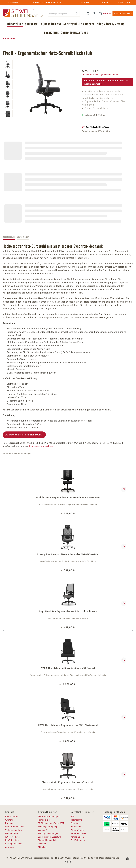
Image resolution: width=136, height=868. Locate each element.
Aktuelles (42, 847)
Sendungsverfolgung (47, 827)
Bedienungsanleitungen (49, 816)
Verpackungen (77, 837)
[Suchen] (77, 14)
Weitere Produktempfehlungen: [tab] (17, 454)
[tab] (9, 237)
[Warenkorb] (105, 14)
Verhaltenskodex (78, 833)
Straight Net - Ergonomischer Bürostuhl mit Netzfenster (68, 497)
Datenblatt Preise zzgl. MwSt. (26, 435)
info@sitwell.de (112, 858)
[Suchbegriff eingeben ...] (61, 14)
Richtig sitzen (44, 820)
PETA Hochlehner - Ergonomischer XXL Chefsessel (68, 725)
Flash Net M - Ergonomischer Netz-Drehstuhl (68, 782)
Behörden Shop (12, 840)
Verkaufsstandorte (123, 14)
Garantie (75, 823)
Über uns (9, 823)
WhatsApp (10, 820)
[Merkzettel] (88, 14)
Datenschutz (76, 820)
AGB (73, 816)
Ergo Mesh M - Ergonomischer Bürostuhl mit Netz (68, 611)
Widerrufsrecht (77, 830)
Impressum (76, 827)
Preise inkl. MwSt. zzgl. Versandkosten (100, 75)
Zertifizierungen (78, 840)
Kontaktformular (13, 816)
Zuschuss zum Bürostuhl (49, 837)
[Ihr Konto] (94, 14)
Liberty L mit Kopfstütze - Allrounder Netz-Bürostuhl (68, 554)
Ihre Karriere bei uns (15, 827)
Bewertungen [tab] (23, 237)
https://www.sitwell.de (41, 446)
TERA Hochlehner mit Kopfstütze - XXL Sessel (68, 668)
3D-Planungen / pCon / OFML (51, 823)
